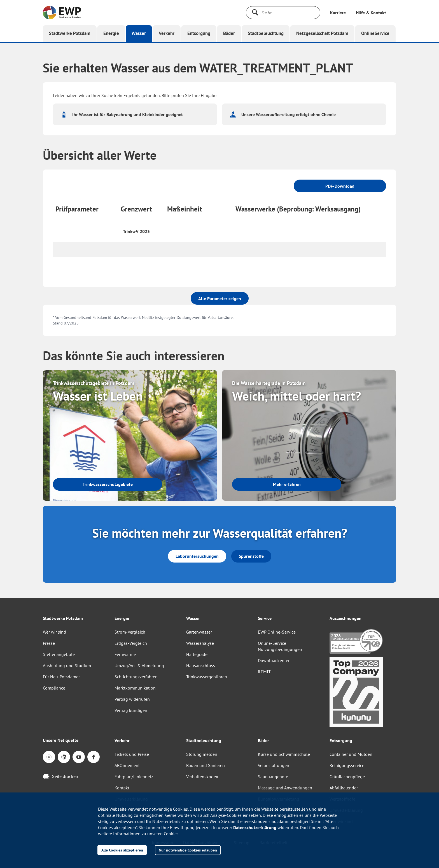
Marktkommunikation (135, 688)
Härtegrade (197, 654)
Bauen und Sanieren (206, 765)
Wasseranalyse (200, 643)
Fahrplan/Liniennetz (134, 777)
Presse (49, 643)
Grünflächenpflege (347, 777)
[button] (371, 13)
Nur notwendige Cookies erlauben (188, 850)
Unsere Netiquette (61, 740)
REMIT (264, 672)
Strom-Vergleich (130, 632)
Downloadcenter (274, 660)
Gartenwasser (199, 632)
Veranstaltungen (274, 765)
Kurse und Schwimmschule (284, 754)
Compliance (54, 688)
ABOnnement (127, 765)
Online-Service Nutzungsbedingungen (280, 646)
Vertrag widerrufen (132, 699)
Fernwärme (125, 654)
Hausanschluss (201, 665)
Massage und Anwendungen (285, 788)
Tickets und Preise (132, 754)
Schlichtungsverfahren (136, 677)
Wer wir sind (54, 632)
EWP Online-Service (277, 632)
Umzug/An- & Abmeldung (139, 665)
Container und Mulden (351, 754)
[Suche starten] (255, 12)
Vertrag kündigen (131, 710)
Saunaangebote (273, 777)
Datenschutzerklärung (255, 827)
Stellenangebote (59, 654)
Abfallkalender (344, 788)
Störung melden (202, 754)
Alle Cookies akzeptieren (122, 850)
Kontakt (122, 788)
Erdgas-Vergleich (131, 643)
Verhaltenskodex (202, 777)
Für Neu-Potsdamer (61, 677)
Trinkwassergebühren (207, 677)
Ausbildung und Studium (67, 665)
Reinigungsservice (347, 765)
